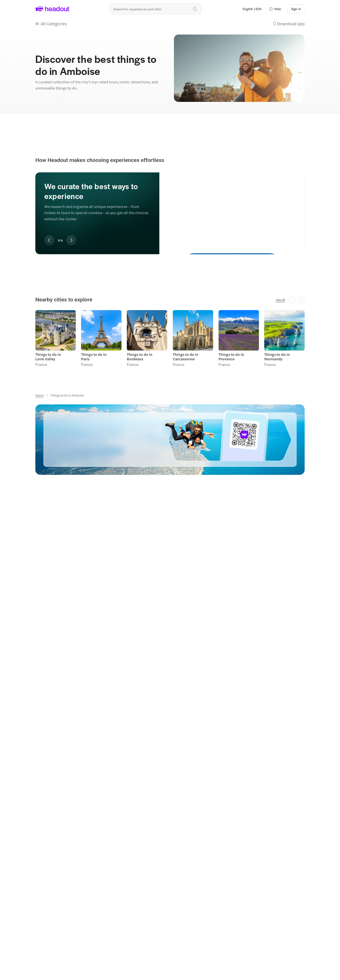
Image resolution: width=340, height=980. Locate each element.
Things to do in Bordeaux (140, 357)
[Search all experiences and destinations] (155, 9)
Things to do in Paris (94, 357)
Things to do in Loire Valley (48, 357)
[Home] (40, 395)
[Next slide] (71, 240)
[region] (170, 206)
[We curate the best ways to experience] (232, 209)
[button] (275, 9)
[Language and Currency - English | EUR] (252, 9)
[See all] (280, 300)
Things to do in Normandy (277, 357)
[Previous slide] (49, 240)
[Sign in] (296, 9)
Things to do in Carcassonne (186, 357)
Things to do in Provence (231, 357)
